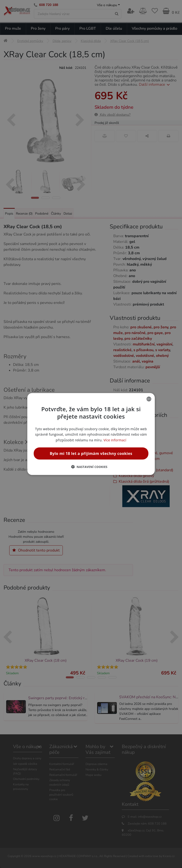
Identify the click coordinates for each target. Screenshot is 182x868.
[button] (91, 467)
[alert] (91, 434)
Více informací (115, 440)
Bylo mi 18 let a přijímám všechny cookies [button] (91, 453)
